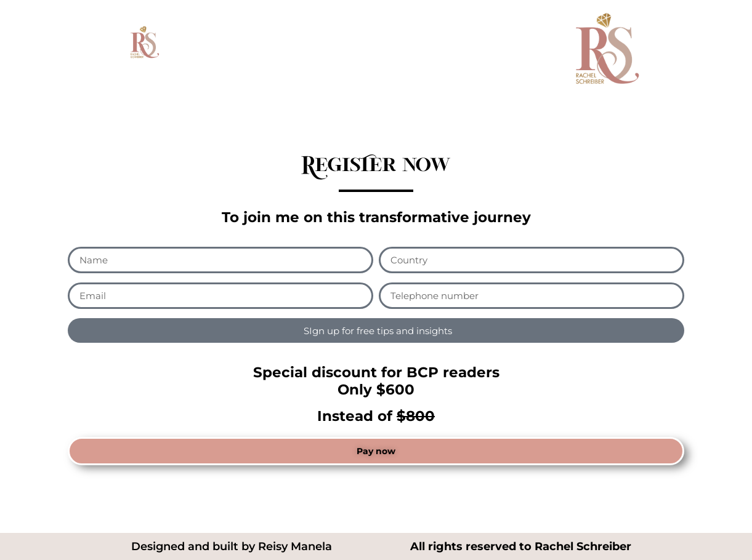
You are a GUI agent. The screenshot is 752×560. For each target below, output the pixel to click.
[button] (376, 451)
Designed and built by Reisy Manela (232, 546)
